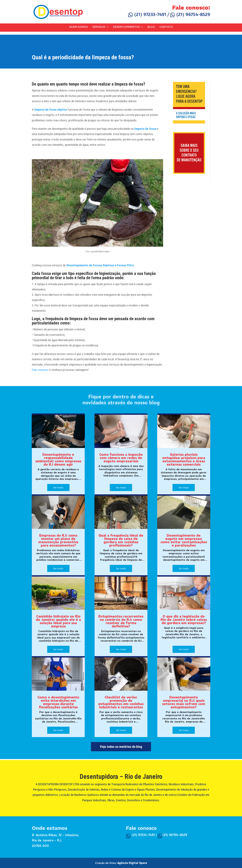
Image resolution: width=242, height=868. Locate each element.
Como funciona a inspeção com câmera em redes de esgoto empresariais (121, 458)
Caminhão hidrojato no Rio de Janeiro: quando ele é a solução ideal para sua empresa (58, 621)
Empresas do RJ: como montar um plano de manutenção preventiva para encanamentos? (58, 540)
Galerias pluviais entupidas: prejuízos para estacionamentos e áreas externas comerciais (184, 459)
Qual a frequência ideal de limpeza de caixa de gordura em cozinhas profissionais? (121, 540)
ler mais (58, 487)
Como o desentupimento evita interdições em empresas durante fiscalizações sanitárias (58, 702)
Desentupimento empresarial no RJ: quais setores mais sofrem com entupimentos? (184, 702)
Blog (151, 27)
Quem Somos (78, 27)
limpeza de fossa (145, 129)
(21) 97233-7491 (147, 15)
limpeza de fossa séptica (51, 110)
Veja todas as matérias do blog (121, 747)
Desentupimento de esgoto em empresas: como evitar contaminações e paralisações (184, 540)
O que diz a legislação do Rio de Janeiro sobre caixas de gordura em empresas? (184, 620)
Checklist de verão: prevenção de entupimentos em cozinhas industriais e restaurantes (121, 702)
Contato (166, 27)
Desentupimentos (126, 27)
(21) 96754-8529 (190, 15)
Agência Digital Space (132, 863)
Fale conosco (40, 370)
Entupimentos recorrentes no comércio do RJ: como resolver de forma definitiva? (121, 621)
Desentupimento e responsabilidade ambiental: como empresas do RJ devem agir (58, 459)
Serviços (99, 27)
